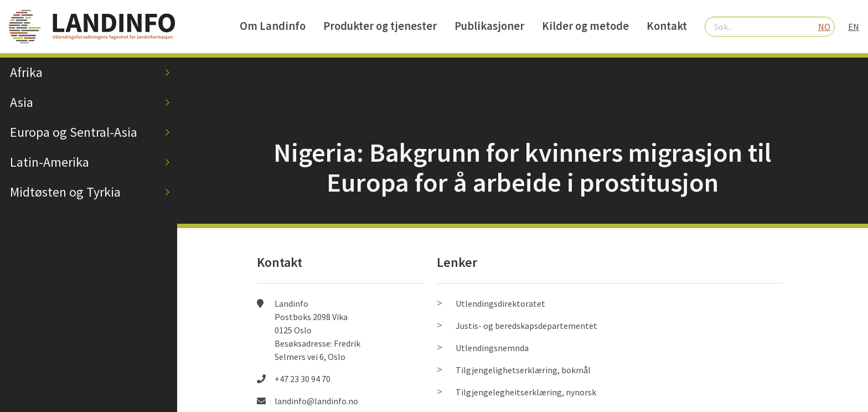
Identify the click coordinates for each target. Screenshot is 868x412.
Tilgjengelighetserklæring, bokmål (523, 370)
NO (824, 27)
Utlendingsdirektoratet (500, 303)
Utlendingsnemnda (492, 348)
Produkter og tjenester (380, 26)
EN (854, 27)
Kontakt (667, 26)
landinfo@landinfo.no (316, 401)
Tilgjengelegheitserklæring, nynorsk (526, 392)
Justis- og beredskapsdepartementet (526, 326)
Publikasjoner (489, 26)
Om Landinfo (273, 26)
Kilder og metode (585, 26)
